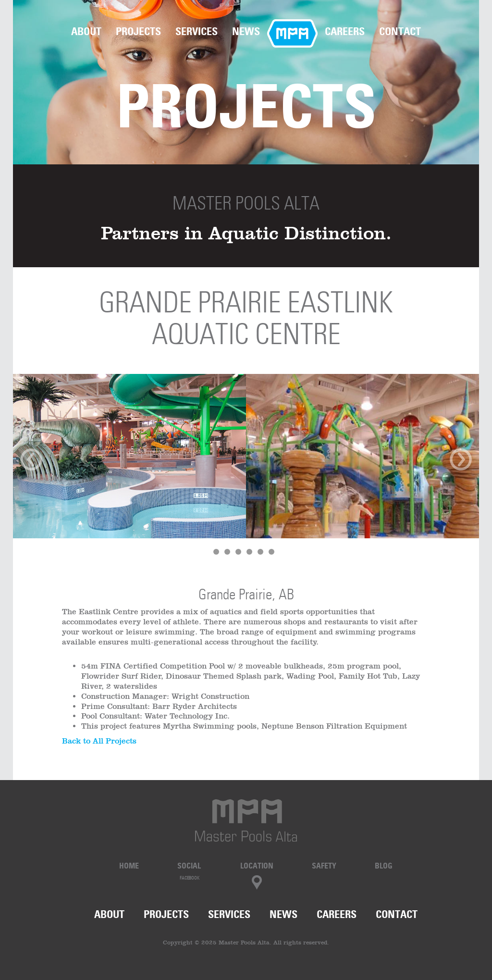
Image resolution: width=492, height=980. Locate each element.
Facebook (190, 878)
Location (257, 866)
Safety (324, 866)
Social (189, 866)
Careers (345, 31)
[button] (48, 471)
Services (197, 31)
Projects (138, 31)
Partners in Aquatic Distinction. (246, 233)
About (86, 31)
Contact (400, 31)
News (246, 31)
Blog (384, 866)
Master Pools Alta (246, 203)
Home (292, 31)
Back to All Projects (99, 741)
